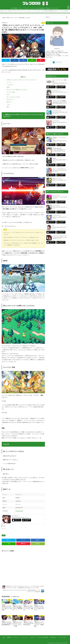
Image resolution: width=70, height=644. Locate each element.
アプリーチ (27, 518)
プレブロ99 (56, 642)
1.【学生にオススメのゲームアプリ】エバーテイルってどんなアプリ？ (21, 80)
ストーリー (9, 83)
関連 (8, 107)
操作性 (8, 88)
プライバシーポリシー (55, 9)
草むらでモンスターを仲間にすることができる (17, 90)
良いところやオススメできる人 (13, 98)
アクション (20, 9)
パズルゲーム (33, 9)
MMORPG (16, 9)
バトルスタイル (10, 85)
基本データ (9, 103)
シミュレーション (26, 9)
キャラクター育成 (11, 93)
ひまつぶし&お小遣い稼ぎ (40, 9)
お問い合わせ (48, 9)
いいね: (8, 105)
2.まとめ (8, 95)
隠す (25, 77)
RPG (12, 9)
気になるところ (10, 100)
